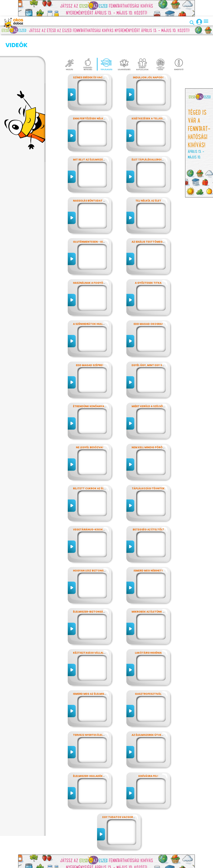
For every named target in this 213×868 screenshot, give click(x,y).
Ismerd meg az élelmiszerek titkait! (99, 676)
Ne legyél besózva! (90, 429)
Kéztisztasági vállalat (90, 635)
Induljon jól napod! (148, 59)
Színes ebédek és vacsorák (92, 59)
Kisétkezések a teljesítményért (155, 100)
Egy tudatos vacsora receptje (125, 799)
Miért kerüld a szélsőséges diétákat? (159, 388)
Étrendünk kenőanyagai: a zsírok (98, 388)
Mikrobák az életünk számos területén (160, 594)
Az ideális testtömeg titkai (152, 224)
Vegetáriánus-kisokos (90, 511)
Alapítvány (138, 865)
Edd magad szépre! (90, 347)
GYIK (125, 865)
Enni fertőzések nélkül (90, 100)
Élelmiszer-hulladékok (90, 758)
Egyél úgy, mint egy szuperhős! (154, 347)
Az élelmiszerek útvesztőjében (154, 717)
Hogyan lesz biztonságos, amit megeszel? (104, 552)
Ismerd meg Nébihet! (148, 552)
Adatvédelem (57, 865)
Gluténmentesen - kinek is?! (93, 224)
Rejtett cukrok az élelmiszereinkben (100, 470)
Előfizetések (76, 865)
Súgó (172, 865)
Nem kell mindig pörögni (150, 429)
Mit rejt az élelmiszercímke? (94, 141)
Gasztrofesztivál (148, 676)
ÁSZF (181, 865)
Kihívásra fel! (148, 758)
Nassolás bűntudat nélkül (93, 183)
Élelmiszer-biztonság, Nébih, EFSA (97, 594)
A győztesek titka (148, 265)
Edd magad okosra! (148, 306)
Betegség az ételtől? (148, 511)
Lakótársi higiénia (148, 635)
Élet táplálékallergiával (150, 141)
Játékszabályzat (98, 865)
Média (116, 865)
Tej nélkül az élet (148, 183)
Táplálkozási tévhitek (148, 470)
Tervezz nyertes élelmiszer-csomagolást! (104, 717)
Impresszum (37, 865)
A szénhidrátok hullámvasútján (97, 306)
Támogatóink (157, 865)
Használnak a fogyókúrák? (93, 265)
